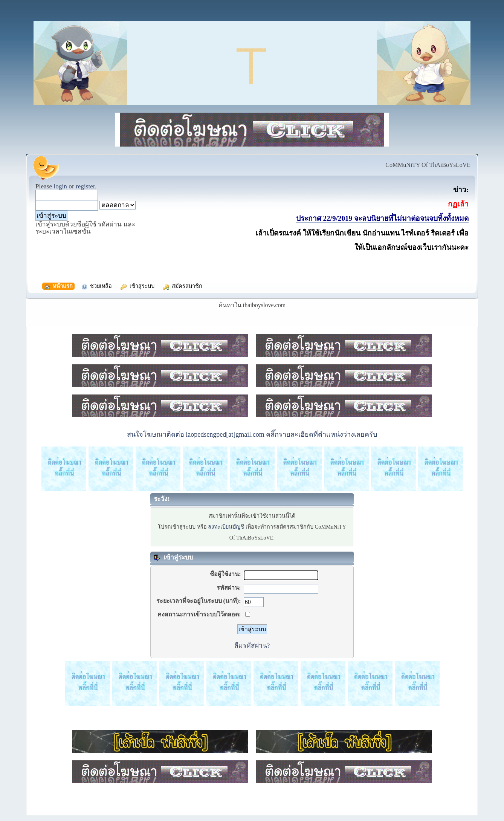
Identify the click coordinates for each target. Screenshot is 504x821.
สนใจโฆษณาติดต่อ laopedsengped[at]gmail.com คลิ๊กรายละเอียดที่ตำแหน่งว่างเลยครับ (252, 434)
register (85, 186)
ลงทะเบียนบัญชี (226, 527)
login (60, 186)
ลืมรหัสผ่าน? (252, 645)
